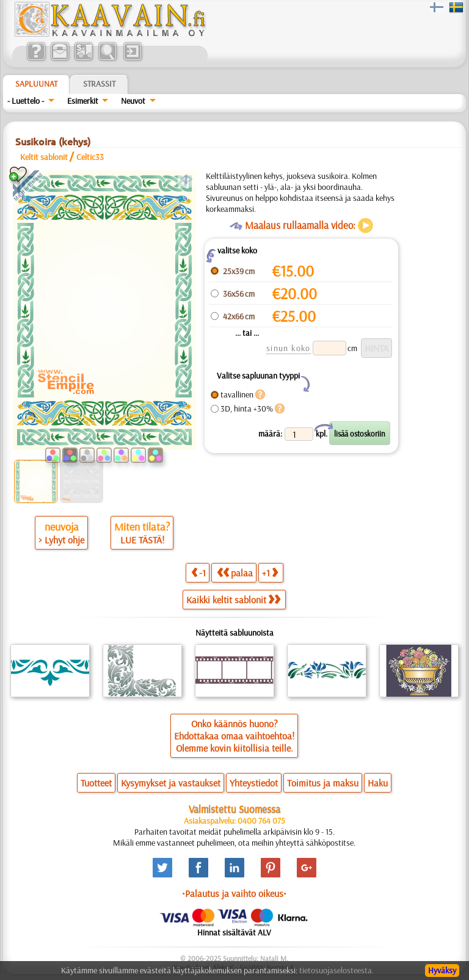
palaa (235, 572)
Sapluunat (36, 84)
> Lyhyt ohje (61, 540)
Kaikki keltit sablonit (233, 600)
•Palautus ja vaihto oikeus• (234, 893)
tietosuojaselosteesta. (336, 970)
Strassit (99, 84)
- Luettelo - (26, 101)
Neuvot (133, 101)
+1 (270, 572)
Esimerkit (83, 101)
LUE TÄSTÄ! (142, 540)
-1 (198, 572)
